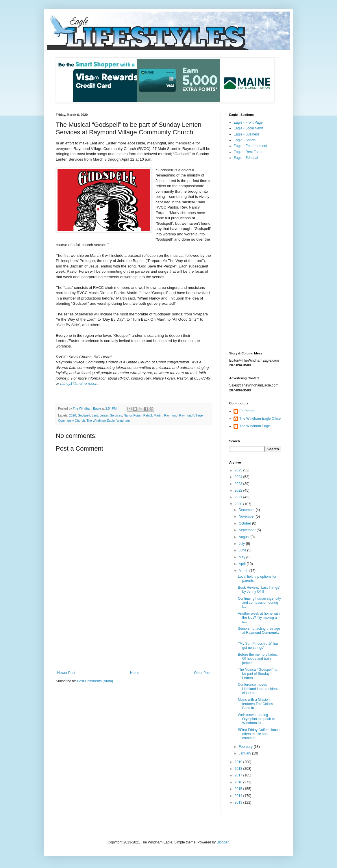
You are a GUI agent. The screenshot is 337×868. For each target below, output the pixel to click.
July (242, 544)
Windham (123, 421)
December (247, 510)
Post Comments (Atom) (95, 681)
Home (135, 673)
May (242, 557)
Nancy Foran (133, 415)
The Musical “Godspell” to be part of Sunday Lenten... (258, 674)
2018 (239, 769)
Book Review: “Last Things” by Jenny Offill (259, 590)
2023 (239, 484)
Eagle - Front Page (248, 122)
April (243, 564)
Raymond (171, 415)
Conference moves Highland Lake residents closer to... (259, 689)
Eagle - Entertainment (250, 146)
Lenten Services (111, 415)
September (248, 530)
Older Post (202, 673)
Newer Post (66, 673)
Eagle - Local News (248, 128)
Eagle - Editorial (246, 158)
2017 (239, 775)
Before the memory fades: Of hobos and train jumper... (258, 659)
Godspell (84, 415)
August (245, 537)
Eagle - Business (247, 134)
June (243, 550)
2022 (239, 490)
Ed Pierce (247, 411)
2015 (239, 789)
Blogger (223, 842)
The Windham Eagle (101, 421)
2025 (239, 470)
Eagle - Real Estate (248, 152)
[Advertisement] (134, 623)
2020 (73, 415)
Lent (95, 415)
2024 (239, 477)
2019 (239, 762)
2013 (239, 802)
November (247, 516)
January (245, 753)
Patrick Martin (153, 415)
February (246, 747)
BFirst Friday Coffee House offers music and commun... (259, 734)
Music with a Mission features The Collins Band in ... (255, 704)
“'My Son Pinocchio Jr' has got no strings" (258, 646)
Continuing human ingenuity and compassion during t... (259, 603)
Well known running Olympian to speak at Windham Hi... (256, 719)
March (244, 571)
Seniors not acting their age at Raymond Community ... (259, 633)
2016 (239, 782)
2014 (239, 796)
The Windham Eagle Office (260, 419)
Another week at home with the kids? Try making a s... (259, 618)
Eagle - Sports (245, 140)
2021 (239, 497)
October (245, 523)
